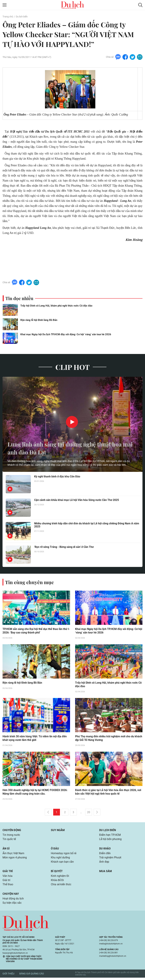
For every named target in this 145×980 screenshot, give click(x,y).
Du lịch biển (22, 17)
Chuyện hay (11, 896)
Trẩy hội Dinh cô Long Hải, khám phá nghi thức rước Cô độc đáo (56, 306)
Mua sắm (106, 873)
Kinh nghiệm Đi (60, 878)
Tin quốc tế (9, 840)
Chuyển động (12, 831)
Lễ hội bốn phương (110, 840)
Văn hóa (7, 878)
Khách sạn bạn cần (62, 863)
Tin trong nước (11, 836)
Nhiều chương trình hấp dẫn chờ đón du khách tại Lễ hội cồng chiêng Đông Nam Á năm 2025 (87, 525)
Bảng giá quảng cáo (32, 976)
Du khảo (105, 850)
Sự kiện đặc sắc (12, 905)
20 (89, 813)
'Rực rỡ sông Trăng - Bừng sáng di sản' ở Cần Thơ (64, 547)
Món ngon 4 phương (15, 859)
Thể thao (8, 887)
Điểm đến (105, 855)
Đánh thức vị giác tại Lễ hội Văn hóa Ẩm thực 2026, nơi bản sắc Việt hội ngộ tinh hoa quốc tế (108, 793)
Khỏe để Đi (57, 882)
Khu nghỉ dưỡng (60, 859)
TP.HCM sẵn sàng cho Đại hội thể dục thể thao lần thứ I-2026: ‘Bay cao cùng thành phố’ (36, 631)
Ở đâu (55, 850)
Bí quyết (57, 873)
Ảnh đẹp (104, 863)
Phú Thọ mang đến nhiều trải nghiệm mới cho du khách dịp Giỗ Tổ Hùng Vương (109, 739)
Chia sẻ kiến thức (61, 887)
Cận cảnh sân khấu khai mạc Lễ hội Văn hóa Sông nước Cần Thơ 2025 (77, 500)
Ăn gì (6, 850)
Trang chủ (8, 17)
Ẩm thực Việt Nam (13, 855)
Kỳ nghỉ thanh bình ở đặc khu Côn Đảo (57, 477)
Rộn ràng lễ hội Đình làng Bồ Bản (39, 320)
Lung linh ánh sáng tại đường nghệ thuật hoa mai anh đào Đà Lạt (70, 448)
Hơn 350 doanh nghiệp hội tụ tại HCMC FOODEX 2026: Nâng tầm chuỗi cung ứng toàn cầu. (35, 793)
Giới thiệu (8, 976)
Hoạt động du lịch (13, 901)
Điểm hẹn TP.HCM (110, 836)
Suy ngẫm (58, 831)
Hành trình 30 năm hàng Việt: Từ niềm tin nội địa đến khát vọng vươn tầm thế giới (35, 739)
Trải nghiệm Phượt (110, 859)
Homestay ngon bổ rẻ (64, 855)
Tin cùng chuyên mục (30, 582)
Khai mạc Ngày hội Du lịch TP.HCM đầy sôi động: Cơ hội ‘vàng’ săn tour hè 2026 (66, 335)
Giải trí (8, 873)
